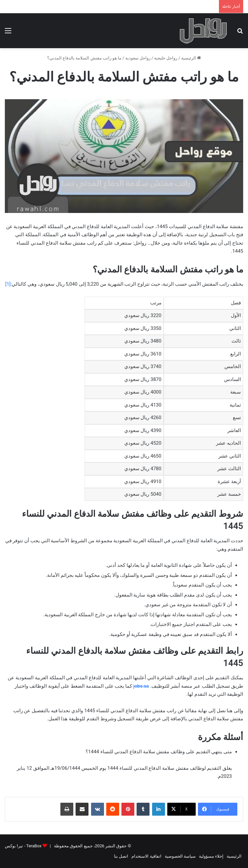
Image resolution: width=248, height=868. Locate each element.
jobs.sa (141, 686)
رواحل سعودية (138, 58)
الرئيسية (191, 58)
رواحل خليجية (166, 58)
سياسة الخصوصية (180, 856)
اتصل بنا (121, 856)
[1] (8, 284)
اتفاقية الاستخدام (146, 856)
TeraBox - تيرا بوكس (23, 846)
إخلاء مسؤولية (211, 856)
